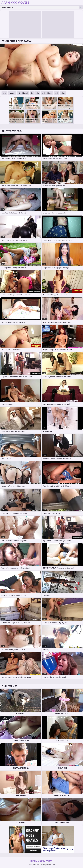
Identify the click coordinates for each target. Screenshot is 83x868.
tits (32, 93)
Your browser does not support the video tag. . (41, 67)
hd (19, 93)
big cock (25, 93)
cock (56, 93)
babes (63, 93)
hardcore (12, 93)
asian (4, 93)
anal (43, 93)
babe (37, 93)
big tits (50, 93)
